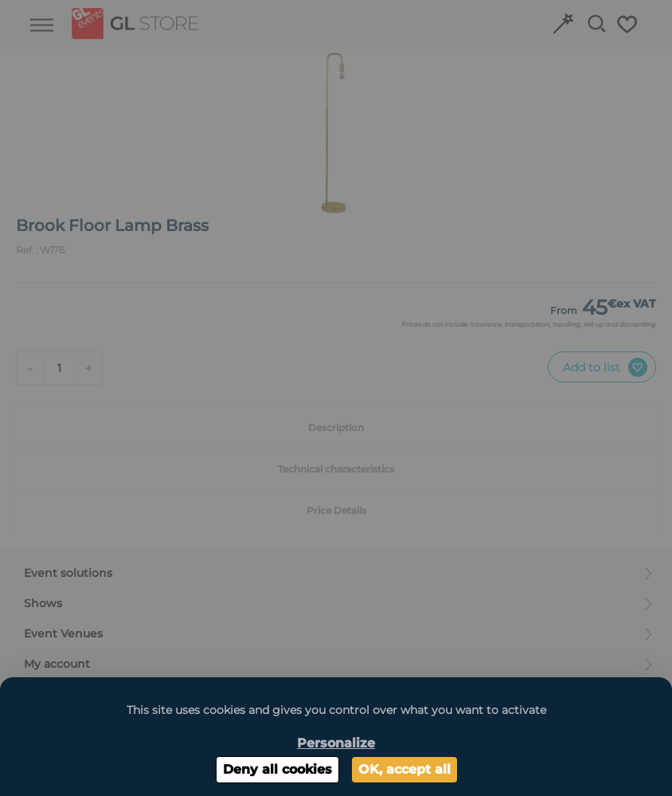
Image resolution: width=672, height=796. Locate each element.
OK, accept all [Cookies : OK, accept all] (404, 769)
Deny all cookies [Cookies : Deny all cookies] (277, 769)
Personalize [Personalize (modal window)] (336, 743)
